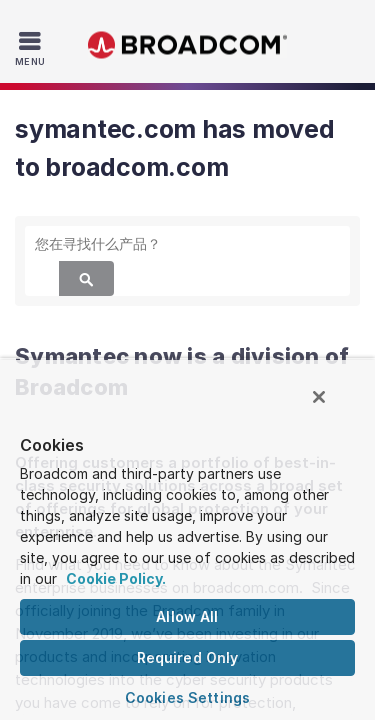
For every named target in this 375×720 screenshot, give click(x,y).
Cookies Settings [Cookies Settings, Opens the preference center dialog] (187, 697)
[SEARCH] (187, 243)
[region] (187, 543)
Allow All (187, 616)
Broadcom (188, 45)
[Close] (333, 406)
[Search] (86, 278)
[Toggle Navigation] (32, 48)
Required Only (188, 657)
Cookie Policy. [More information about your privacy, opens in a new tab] (116, 578)
